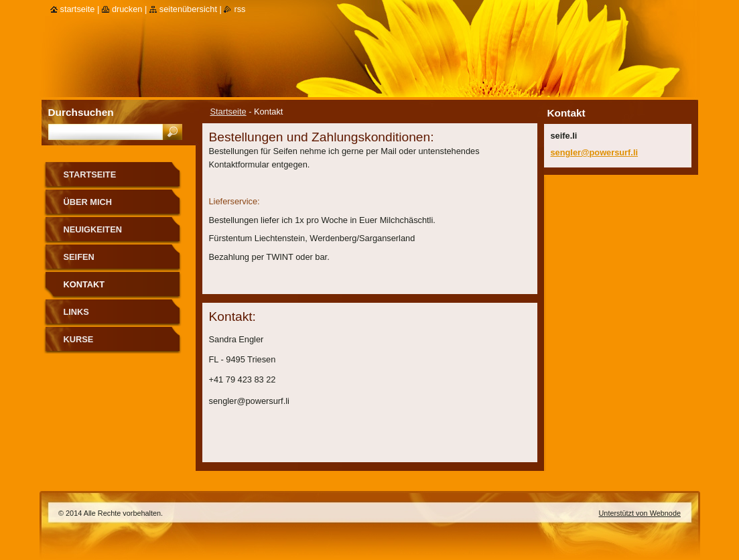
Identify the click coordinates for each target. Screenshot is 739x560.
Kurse (79, 339)
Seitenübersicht (188, 9)
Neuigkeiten (93, 229)
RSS (240, 9)
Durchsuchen (81, 112)
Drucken (127, 9)
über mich (88, 202)
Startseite (228, 112)
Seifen (79, 257)
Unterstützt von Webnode (640, 513)
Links (76, 312)
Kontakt (84, 284)
